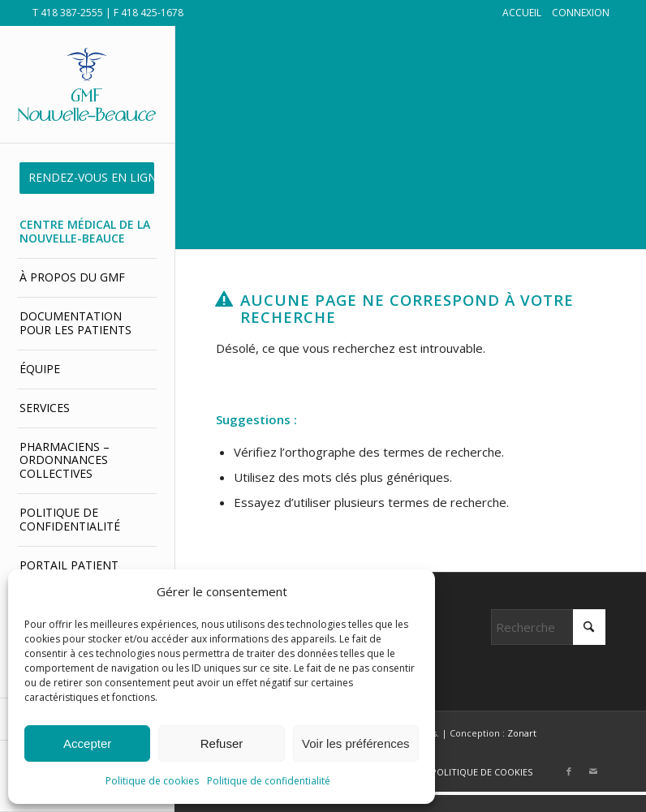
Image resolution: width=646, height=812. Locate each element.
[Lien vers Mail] (593, 771)
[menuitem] (87, 178)
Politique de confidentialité (269, 781)
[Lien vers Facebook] (569, 771)
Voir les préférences (356, 743)
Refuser (222, 743)
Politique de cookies (152, 781)
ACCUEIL (522, 13)
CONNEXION (581, 13)
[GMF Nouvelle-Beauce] (87, 84)
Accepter (87, 743)
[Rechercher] (548, 627)
